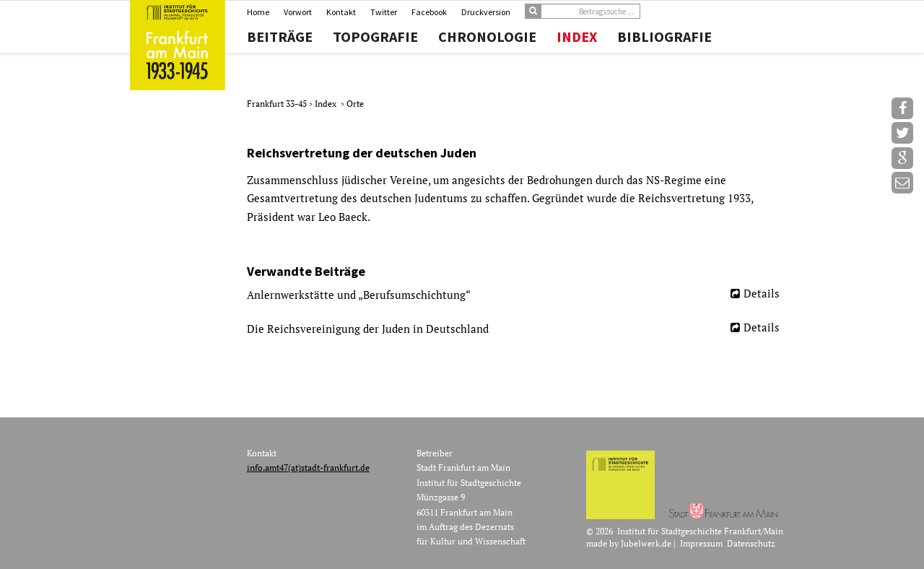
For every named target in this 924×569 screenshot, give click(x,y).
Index (577, 37)
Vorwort (298, 12)
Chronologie (487, 37)
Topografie (375, 37)
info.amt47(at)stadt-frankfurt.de (308, 468)
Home (258, 12)
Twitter (384, 12)
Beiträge (280, 37)
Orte (355, 104)
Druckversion (486, 12)
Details (762, 293)
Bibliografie (664, 37)
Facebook (429, 12)
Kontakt (341, 12)
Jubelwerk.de (646, 543)
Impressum (701, 543)
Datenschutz (751, 543)
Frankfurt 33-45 (278, 104)
